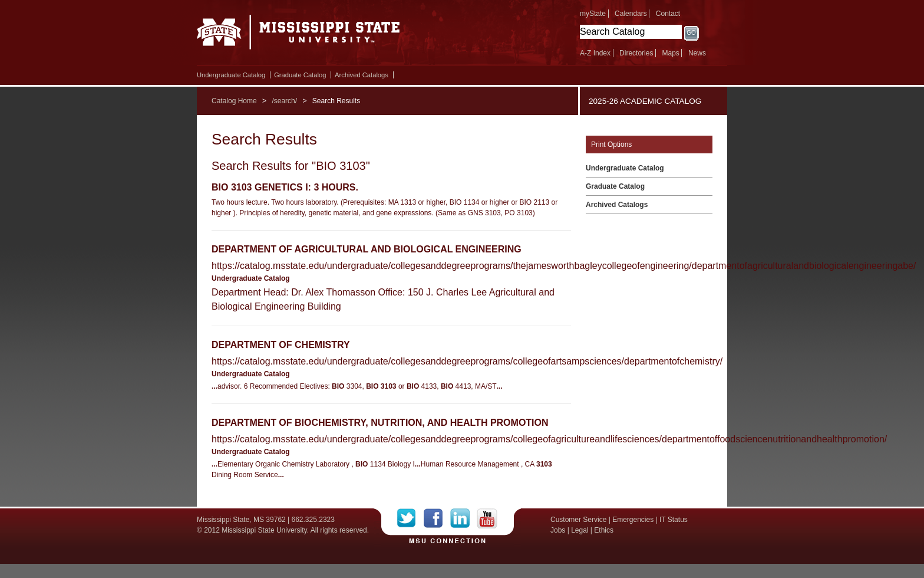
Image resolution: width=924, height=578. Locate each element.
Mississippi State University (298, 35)
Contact (668, 14)
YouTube (487, 518)
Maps (670, 53)
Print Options (611, 144)
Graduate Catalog (300, 75)
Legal (580, 530)
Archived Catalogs (362, 75)
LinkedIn (463, 518)
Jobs (558, 530)
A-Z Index (595, 53)
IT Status (674, 520)
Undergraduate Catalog (231, 75)
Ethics (604, 530)
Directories (636, 53)
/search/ (284, 101)
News (697, 53)
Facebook (437, 518)
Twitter (410, 518)
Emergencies (633, 520)
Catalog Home (234, 101)
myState (593, 14)
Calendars (631, 14)
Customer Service (578, 520)
